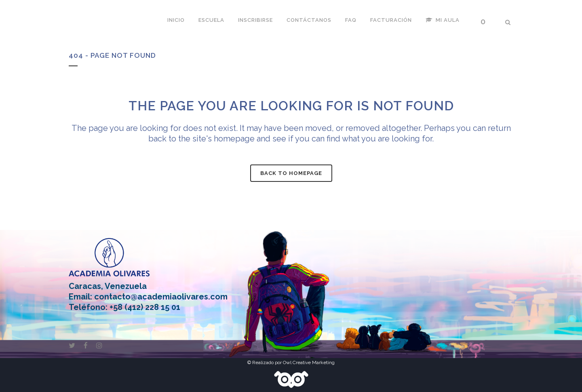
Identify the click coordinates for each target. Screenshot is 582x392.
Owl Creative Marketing (309, 362)
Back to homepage (291, 173)
